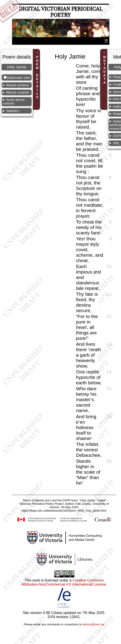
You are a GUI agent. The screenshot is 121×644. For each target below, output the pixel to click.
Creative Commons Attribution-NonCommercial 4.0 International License (64, 582)
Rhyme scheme (18, 85)
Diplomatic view (19, 78)
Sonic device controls (14, 102)
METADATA (105, 70)
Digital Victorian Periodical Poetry (61, 12)
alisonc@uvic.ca (93, 624)
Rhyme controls (18, 92)
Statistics (13, 111)
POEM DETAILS (37, 77)
